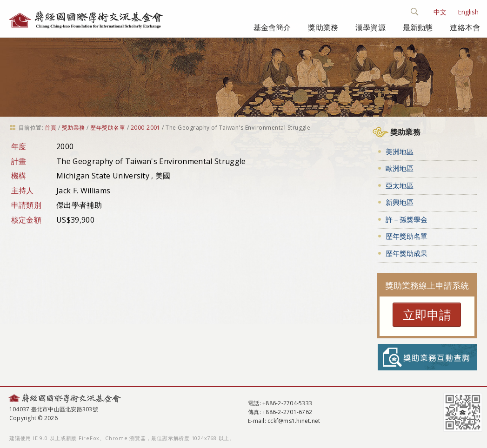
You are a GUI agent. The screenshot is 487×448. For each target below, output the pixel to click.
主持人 (23, 191)
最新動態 (418, 27)
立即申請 (427, 315)
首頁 (50, 128)
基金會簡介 (272, 27)
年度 (19, 146)
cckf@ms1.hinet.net (294, 421)
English (468, 12)
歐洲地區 (400, 168)
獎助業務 (323, 27)
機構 (19, 176)
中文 (440, 12)
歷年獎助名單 (108, 128)
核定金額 (26, 220)
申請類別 (26, 205)
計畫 (19, 161)
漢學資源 (370, 27)
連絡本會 (465, 27)
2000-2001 (146, 128)
